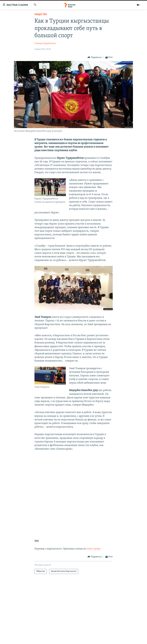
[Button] (95, 57)
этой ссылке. (94, 549)
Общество (41, 14)
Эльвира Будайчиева (45, 43)
